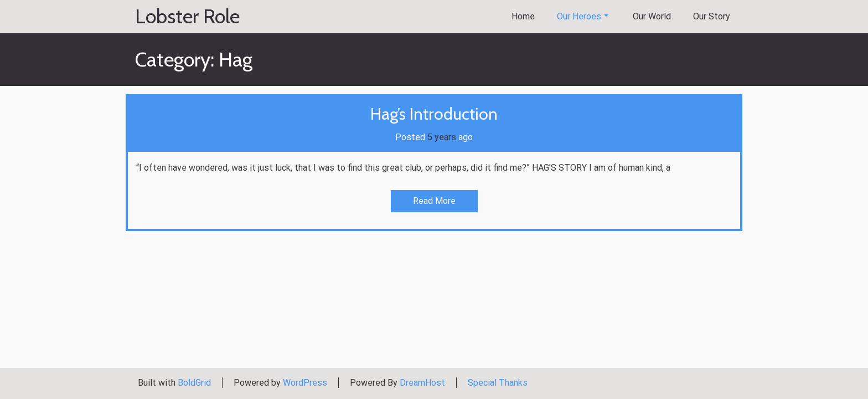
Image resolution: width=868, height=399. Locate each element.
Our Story (712, 16)
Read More (434, 201)
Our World (652, 16)
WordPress (305, 383)
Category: (194, 59)
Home (523, 16)
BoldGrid (194, 383)
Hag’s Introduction (434, 114)
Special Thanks (498, 383)
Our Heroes (583, 16)
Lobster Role (187, 17)
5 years (442, 137)
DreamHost (422, 383)
